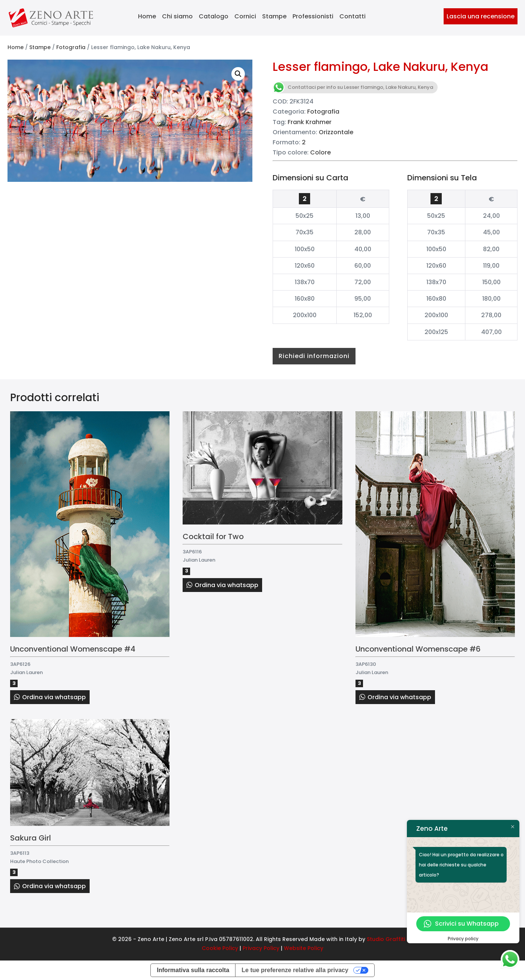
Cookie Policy (220, 948)
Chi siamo (177, 16)
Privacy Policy (261, 948)
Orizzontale (336, 132)
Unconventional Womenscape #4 (73, 649)
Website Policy (304, 948)
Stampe (274, 16)
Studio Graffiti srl (390, 939)
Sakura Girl (31, 838)
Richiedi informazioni (314, 356)
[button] (238, 74)
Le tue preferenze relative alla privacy (295, 970)
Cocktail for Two (213, 536)
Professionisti (313, 16)
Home (147, 16)
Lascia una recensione (481, 16)
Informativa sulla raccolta (193, 970)
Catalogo (214, 16)
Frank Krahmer (310, 122)
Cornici (245, 16)
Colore (320, 152)
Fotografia (71, 47)
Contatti (352, 16)
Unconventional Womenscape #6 (418, 649)
